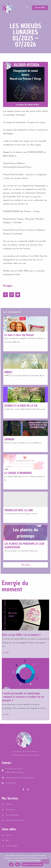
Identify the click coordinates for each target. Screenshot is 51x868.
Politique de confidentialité (32, 864)
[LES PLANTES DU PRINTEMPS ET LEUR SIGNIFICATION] (25, 533)
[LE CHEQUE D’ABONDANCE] (25, 462)
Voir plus (26, 565)
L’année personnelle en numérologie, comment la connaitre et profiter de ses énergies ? (23, 697)
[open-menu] (27, 8)
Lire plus (5, 653)
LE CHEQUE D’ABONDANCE (18, 473)
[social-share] (5, 295)
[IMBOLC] (25, 361)
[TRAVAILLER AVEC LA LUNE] (25, 499)
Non (18, 864)
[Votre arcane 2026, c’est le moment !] (25, 615)
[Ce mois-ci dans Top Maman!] (25, 324)
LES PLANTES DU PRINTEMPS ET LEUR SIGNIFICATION (24, 546)
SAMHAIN (9, 439)
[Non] (45, 861)
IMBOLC (8, 372)
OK (11, 864)
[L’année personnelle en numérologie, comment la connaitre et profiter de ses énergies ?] (25, 674)
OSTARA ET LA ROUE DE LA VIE (21, 406)
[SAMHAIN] (25, 428)
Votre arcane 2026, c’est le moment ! (21, 635)
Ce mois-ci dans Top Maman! (19, 335)
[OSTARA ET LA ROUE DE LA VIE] (25, 395)
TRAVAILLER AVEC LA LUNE (19, 510)
